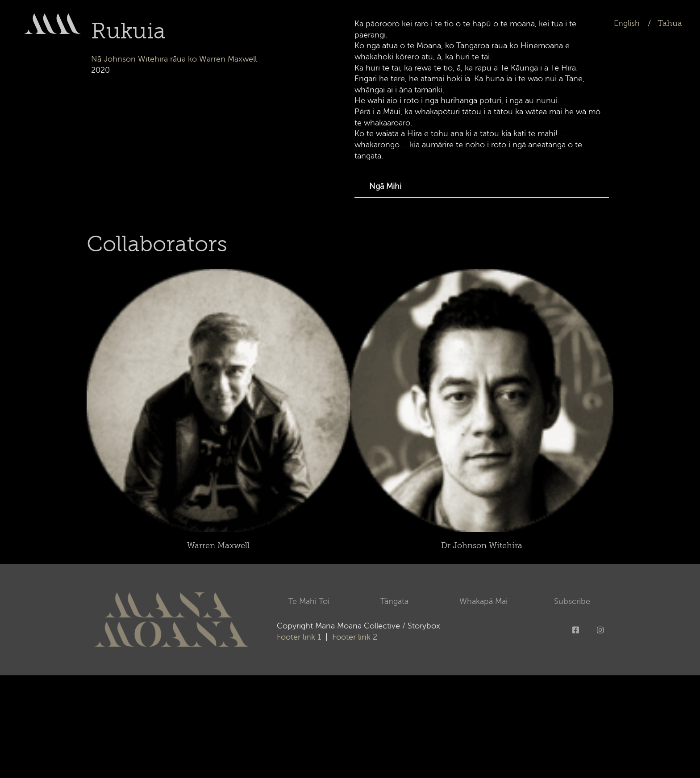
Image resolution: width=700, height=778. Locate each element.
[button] (482, 187)
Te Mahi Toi (311, 601)
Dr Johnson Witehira (482, 545)
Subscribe (572, 601)
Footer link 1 (299, 637)
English (627, 23)
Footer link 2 (354, 637)
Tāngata (397, 601)
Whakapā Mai (483, 601)
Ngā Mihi (385, 186)
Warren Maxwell (218, 545)
